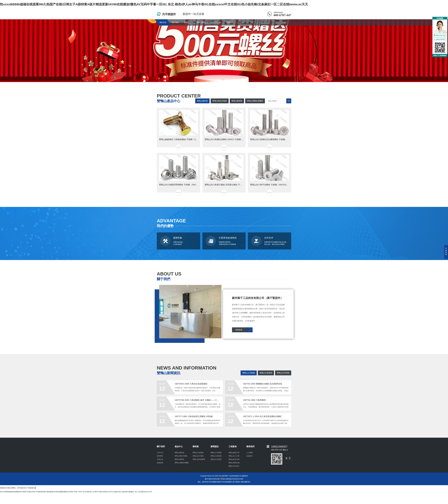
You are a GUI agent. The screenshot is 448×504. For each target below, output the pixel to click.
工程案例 (217, 22)
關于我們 (175, 22)
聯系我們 (230, 22)
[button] (222, 80)
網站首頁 (163, 22)
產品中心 (188, 22)
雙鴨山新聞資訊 (202, 22)
